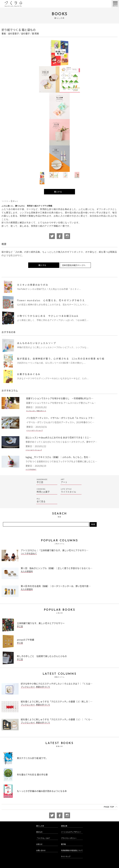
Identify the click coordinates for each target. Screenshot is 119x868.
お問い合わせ (41, 850)
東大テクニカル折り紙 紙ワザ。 (32, 758)
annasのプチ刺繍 (25, 640)
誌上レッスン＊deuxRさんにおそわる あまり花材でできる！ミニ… (58, 438)
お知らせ (39, 844)
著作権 (63, 844)
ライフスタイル (71, 490)
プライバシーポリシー (69, 838)
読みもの (39, 832)
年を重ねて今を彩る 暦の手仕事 (32, 775)
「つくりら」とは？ (43, 838)
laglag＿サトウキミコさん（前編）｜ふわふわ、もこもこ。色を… (58, 457)
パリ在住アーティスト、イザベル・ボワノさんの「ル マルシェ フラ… (60, 418)
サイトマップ (66, 857)
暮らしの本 (40, 826)
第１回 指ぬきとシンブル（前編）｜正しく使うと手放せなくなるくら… (57, 568)
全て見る (47, 500)
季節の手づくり (41, 411)
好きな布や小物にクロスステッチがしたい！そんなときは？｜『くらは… (57, 684)
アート (71, 481)
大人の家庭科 (27, 571)
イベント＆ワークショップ (35, 430)
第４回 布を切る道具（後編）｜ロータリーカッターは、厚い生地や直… (56, 586)
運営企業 (64, 826)
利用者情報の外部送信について (72, 850)
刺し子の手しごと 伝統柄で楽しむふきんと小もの (42, 656)
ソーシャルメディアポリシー (71, 832)
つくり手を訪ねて (31, 469)
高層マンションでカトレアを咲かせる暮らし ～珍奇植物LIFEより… (60, 398)
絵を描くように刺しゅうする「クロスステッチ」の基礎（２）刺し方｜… (57, 702)
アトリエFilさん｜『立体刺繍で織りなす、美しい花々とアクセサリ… (55, 550)
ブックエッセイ (31, 411)
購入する (58, 192)
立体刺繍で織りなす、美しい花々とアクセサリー (41, 623)
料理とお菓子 (47, 490)
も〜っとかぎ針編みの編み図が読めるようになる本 (42, 791)
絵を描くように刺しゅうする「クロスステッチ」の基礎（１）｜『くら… (57, 719)
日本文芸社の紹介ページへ (74, 265)
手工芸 (47, 481)
